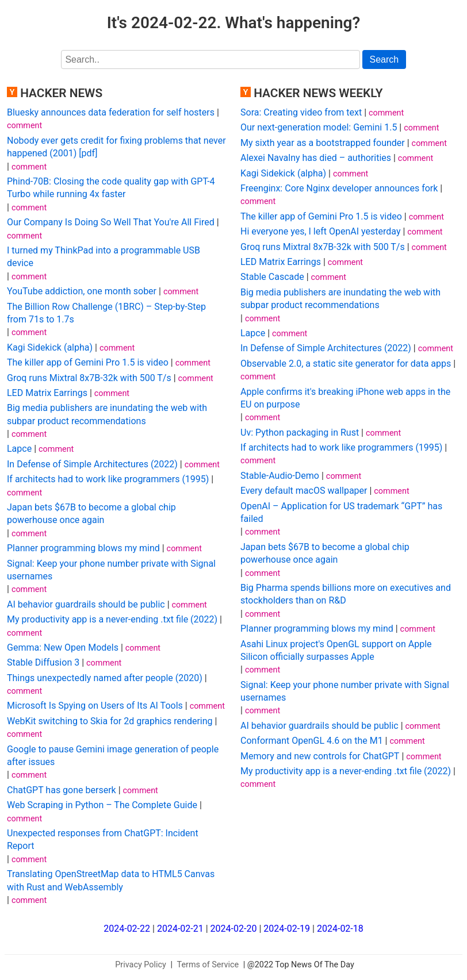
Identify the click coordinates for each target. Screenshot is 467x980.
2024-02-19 (287, 929)
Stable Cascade (272, 277)
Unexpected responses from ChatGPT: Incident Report (103, 839)
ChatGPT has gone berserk (62, 790)
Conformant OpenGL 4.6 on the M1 (312, 741)
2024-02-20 (234, 929)
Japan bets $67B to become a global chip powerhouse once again (91, 514)
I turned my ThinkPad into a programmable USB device (104, 257)
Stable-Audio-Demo (280, 476)
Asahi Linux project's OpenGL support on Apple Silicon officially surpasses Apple (336, 650)
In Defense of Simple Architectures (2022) (92, 464)
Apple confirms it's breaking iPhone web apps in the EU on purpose (345, 398)
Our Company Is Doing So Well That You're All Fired (111, 222)
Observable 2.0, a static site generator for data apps (346, 364)
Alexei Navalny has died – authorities (316, 158)
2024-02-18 (340, 929)
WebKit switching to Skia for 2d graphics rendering (110, 721)
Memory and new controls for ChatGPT (320, 756)
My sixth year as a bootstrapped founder (323, 143)
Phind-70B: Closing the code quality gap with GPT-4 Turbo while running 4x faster (111, 188)
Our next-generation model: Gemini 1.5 (319, 127)
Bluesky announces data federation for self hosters (111, 112)
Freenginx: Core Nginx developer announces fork (339, 188)
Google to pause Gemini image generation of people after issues (113, 756)
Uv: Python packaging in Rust (300, 433)
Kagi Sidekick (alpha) (50, 347)
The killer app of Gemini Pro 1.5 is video (88, 362)
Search (384, 59)
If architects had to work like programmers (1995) (108, 479)
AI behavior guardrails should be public (86, 604)
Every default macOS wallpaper (304, 491)
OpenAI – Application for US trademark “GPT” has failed (341, 512)
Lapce (19, 449)
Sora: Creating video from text (301, 112)
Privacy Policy (141, 965)
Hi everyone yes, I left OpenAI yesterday (320, 231)
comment (24, 126)
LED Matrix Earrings (47, 393)
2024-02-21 (180, 929)
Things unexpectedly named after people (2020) (105, 678)
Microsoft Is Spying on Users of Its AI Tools (95, 706)
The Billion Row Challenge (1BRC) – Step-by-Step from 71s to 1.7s (106, 313)
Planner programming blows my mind (83, 548)
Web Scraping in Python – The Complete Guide (102, 805)
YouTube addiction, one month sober (82, 291)
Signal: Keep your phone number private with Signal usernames (111, 570)
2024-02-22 (127, 929)
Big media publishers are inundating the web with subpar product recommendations (107, 414)
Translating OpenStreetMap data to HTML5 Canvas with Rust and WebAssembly (111, 880)
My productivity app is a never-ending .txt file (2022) (112, 619)
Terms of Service (208, 965)
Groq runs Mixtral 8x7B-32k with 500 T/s (89, 378)
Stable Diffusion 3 (43, 662)
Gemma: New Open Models (63, 647)
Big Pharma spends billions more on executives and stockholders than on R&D (346, 594)
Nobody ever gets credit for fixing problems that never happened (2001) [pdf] (116, 147)
